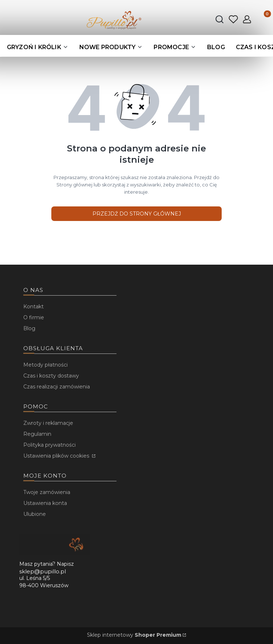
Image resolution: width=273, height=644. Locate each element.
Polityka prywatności (50, 445)
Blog (29, 328)
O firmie (34, 317)
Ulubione (35, 514)
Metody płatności (45, 365)
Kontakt (33, 307)
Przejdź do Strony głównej (137, 214)
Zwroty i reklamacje (48, 423)
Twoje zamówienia (47, 492)
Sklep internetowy (134, 635)
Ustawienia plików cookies (57, 456)
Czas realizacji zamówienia (57, 387)
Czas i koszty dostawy (51, 376)
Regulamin (37, 434)
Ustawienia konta (45, 503)
